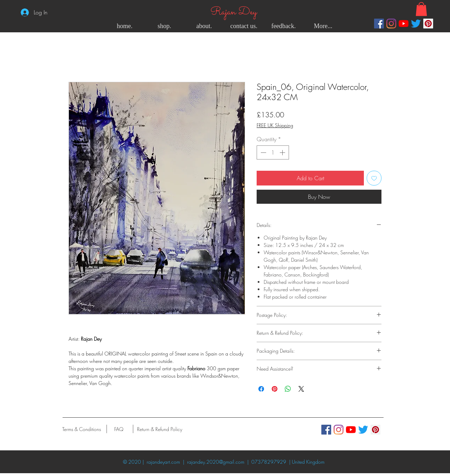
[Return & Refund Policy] (160, 429)
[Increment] (283, 152)
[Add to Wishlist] (374, 178)
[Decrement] (263, 152)
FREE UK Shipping (275, 125)
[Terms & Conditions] (81, 429)
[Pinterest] (428, 24)
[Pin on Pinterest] (275, 389)
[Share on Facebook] (261, 389)
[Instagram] (391, 24)
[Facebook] (379, 24)
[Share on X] (301, 389)
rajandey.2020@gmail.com (216, 462)
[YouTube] (404, 24)
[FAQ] (119, 429)
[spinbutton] (273, 152)
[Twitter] (416, 24)
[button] (421, 9)
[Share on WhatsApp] (288, 389)
